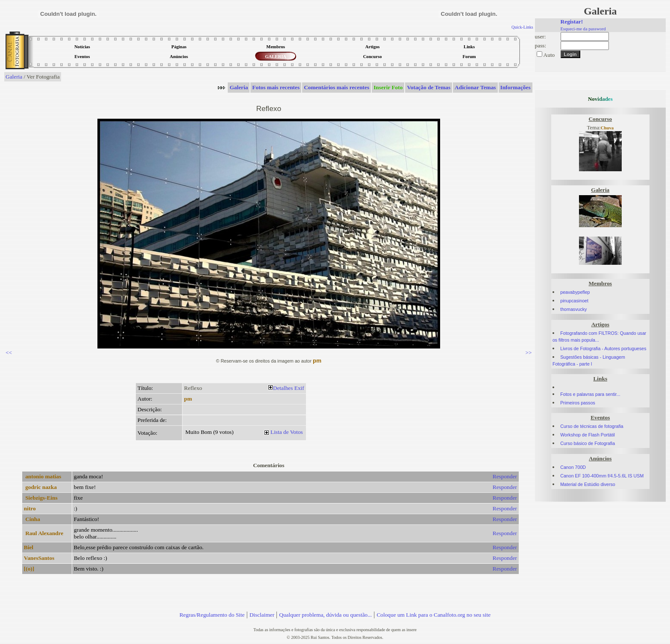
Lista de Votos (287, 432)
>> (529, 353)
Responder (505, 476)
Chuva (607, 128)
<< (9, 353)
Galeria (14, 77)
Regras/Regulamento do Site (212, 615)
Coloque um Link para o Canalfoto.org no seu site (433, 615)
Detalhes (283, 388)
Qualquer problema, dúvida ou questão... (325, 615)
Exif (299, 388)
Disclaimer (262, 615)
